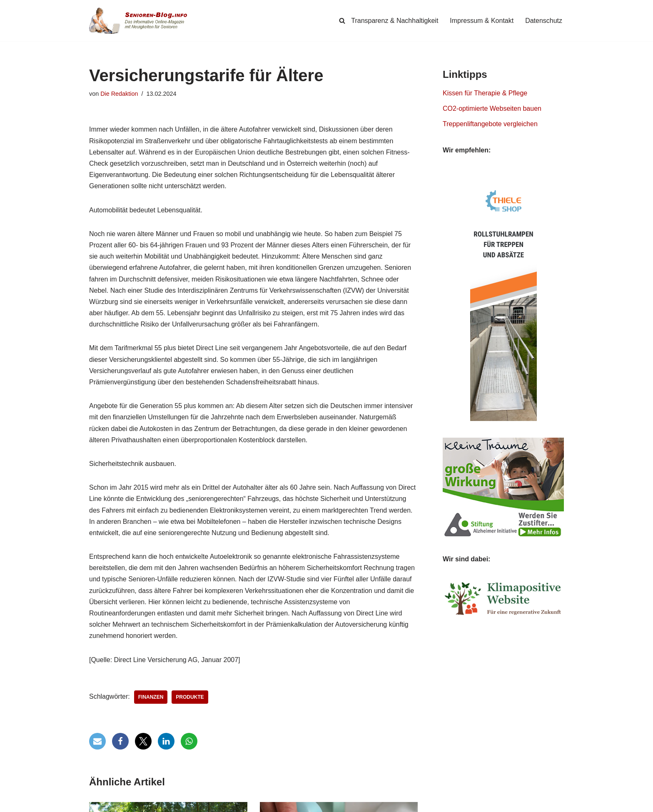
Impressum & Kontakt (482, 21)
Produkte (190, 697)
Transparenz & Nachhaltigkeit (395, 21)
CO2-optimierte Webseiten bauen (492, 108)
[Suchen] (342, 21)
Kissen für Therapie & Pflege (485, 93)
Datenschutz (544, 21)
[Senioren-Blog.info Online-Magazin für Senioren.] (141, 21)
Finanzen (151, 697)
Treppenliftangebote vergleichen (490, 124)
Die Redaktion (119, 94)
